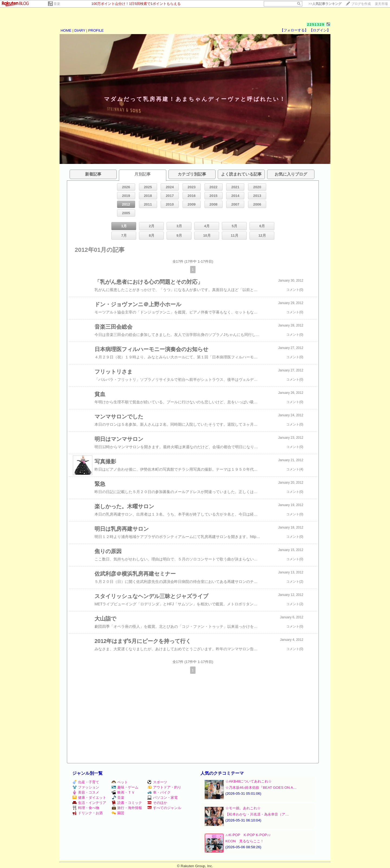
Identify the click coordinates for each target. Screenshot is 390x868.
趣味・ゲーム (125, 787)
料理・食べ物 (86, 808)
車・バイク (159, 792)
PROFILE (96, 30)
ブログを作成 (361, 4)
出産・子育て (86, 782)
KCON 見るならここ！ (245, 841)
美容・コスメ (86, 792)
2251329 (316, 24)
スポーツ (157, 782)
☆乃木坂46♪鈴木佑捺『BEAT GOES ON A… (261, 788)
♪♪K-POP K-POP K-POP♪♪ (248, 835)
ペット (120, 782)
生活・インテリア (89, 803)
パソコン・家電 (162, 798)
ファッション (86, 787)
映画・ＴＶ (123, 792)
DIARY (80, 30)
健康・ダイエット (89, 798)
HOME (66, 30)
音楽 (57, 4)
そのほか (157, 803)
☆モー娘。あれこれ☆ (243, 808)
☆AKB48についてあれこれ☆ (249, 781)
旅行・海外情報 (127, 808)
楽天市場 (381, 4)
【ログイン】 (320, 30)
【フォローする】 (294, 30)
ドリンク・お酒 (87, 813)
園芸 (118, 813)
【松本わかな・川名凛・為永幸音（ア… (257, 814)
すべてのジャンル (164, 808)
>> (325, 4)
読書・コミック (127, 803)
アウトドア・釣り (164, 787)
